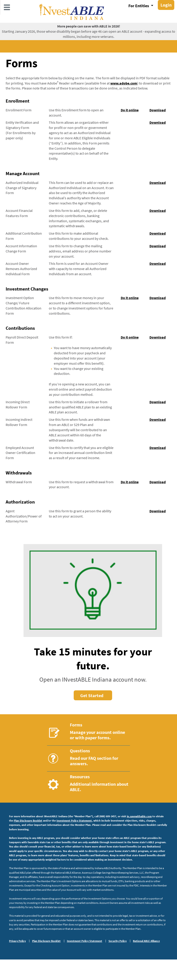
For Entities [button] (139, 6)
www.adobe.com (124, 83)
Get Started (92, 695)
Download (158, 110)
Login (166, 5)
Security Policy (118, 941)
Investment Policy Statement (74, 821)
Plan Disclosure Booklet (28, 821)
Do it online (130, 110)
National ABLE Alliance (146, 941)
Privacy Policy (17, 941)
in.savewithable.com (139, 816)
